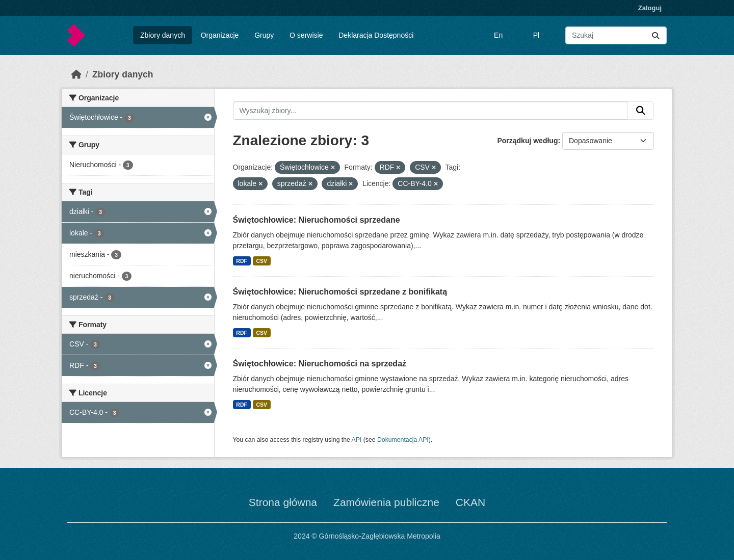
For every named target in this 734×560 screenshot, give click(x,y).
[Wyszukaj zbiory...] (616, 35)
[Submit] (656, 35)
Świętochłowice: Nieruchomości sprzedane (317, 220)
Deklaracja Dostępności (376, 35)
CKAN (470, 502)
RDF (242, 261)
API (357, 440)
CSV (261, 261)
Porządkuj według (527, 141)
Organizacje (220, 35)
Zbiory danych (163, 35)
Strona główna (283, 502)
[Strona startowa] (76, 74)
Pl (536, 35)
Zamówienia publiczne (386, 502)
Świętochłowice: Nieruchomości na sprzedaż (320, 364)
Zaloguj (650, 8)
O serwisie (306, 35)
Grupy (264, 35)
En (498, 35)
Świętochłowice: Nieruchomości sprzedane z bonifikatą (340, 292)
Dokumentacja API (403, 440)
